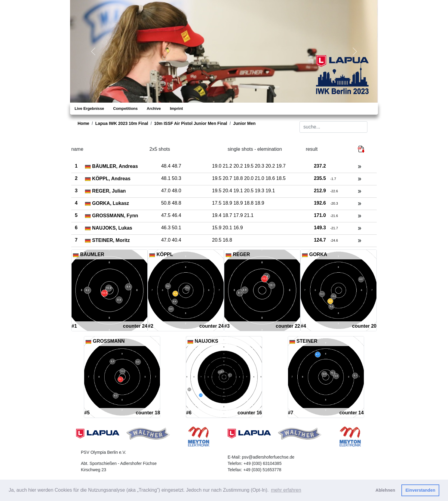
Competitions (125, 108)
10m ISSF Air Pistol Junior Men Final (191, 123)
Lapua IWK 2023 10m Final (122, 123)
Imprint (176, 108)
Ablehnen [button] (385, 490)
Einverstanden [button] (420, 490)
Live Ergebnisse (89, 108)
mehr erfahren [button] (286, 490)
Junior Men (244, 123)
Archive (154, 108)
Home (83, 123)
